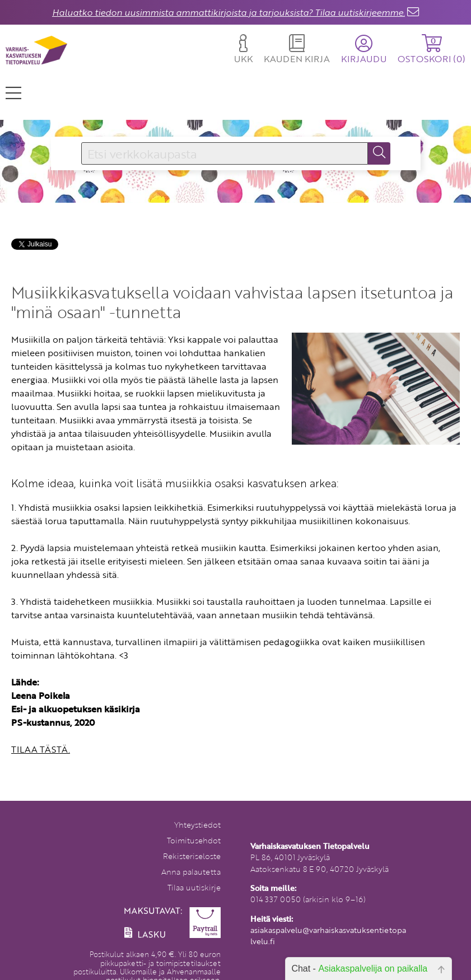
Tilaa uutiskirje (194, 887)
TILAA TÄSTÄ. (41, 749)
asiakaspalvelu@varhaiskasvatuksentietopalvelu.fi (328, 935)
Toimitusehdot (194, 840)
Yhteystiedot (197, 825)
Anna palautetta (191, 872)
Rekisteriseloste (192, 856)
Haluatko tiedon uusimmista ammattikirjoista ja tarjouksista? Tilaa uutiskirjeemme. (228, 12)
